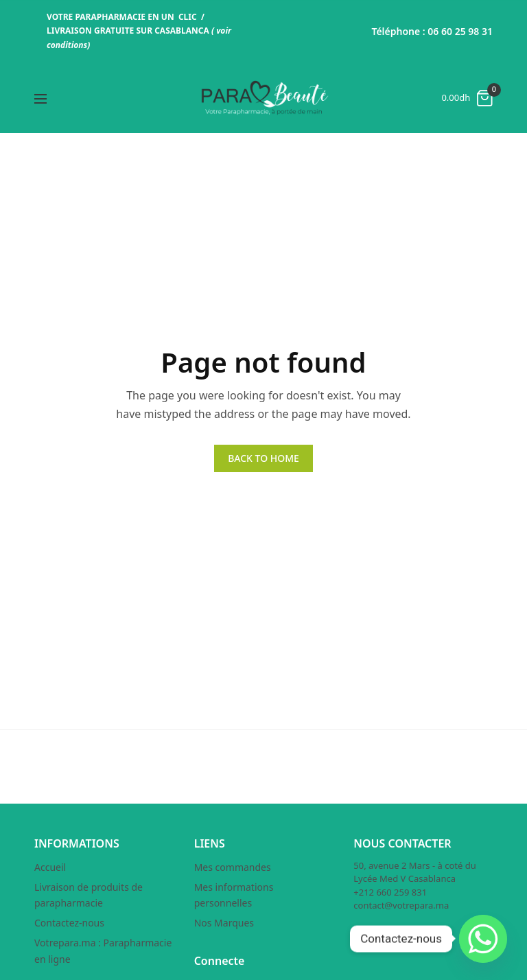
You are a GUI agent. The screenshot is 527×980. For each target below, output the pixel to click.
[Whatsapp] (483, 939)
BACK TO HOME (263, 458)
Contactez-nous (69, 923)
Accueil (50, 867)
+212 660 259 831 (390, 892)
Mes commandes (233, 867)
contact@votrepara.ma (401, 905)
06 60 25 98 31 (460, 31)
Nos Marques (224, 923)
